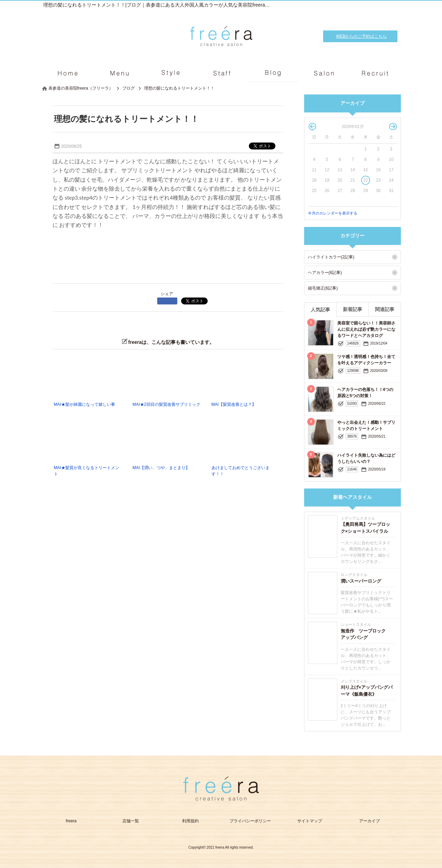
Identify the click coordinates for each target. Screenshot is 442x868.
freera (71, 821)
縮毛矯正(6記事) (323, 288)
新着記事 (352, 309)
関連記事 (385, 309)
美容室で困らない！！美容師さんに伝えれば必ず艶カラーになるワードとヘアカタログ (366, 329)
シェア (167, 294)
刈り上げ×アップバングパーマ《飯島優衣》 (367, 691)
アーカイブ (369, 821)
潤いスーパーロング (361, 581)
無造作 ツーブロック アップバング (365, 634)
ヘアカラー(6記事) (325, 273)
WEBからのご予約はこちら (361, 36)
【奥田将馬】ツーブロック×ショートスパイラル (365, 528)
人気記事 (320, 310)
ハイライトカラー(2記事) (331, 257)
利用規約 (190, 821)
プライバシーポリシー (250, 821)
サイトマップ (310, 821)
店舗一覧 (131, 821)
